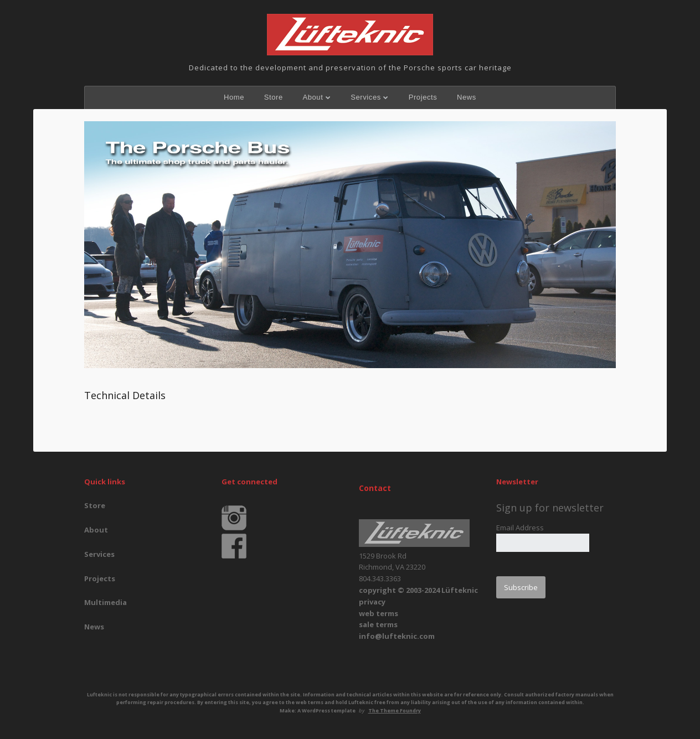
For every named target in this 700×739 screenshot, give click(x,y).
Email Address (520, 528)
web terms (379, 613)
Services (366, 97)
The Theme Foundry (395, 710)
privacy (372, 602)
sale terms (378, 624)
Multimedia (105, 602)
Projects (423, 97)
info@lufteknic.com (397, 636)
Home (234, 97)
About (313, 97)
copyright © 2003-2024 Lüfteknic (418, 590)
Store (274, 97)
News (467, 97)
